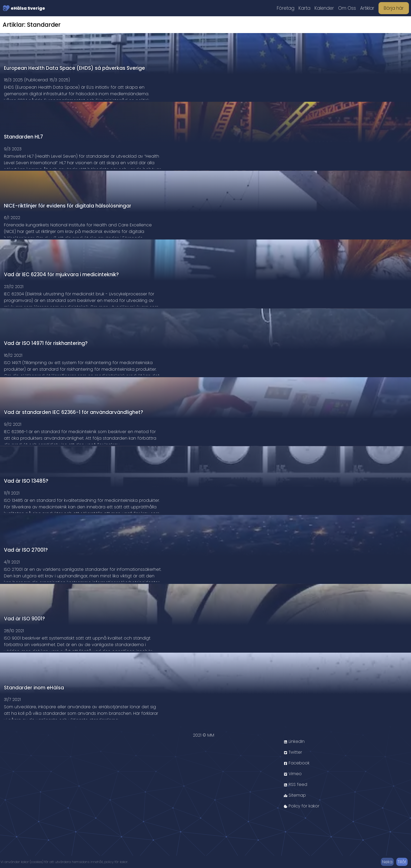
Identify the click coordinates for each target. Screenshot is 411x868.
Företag (286, 8)
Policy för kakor (302, 806)
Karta (304, 8)
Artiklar (367, 8)
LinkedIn (294, 741)
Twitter (293, 752)
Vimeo (293, 774)
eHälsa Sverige (24, 8)
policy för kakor (116, 862)
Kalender (324, 8)
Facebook (297, 763)
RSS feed (296, 784)
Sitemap (295, 795)
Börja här (394, 8)
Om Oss (347, 8)
